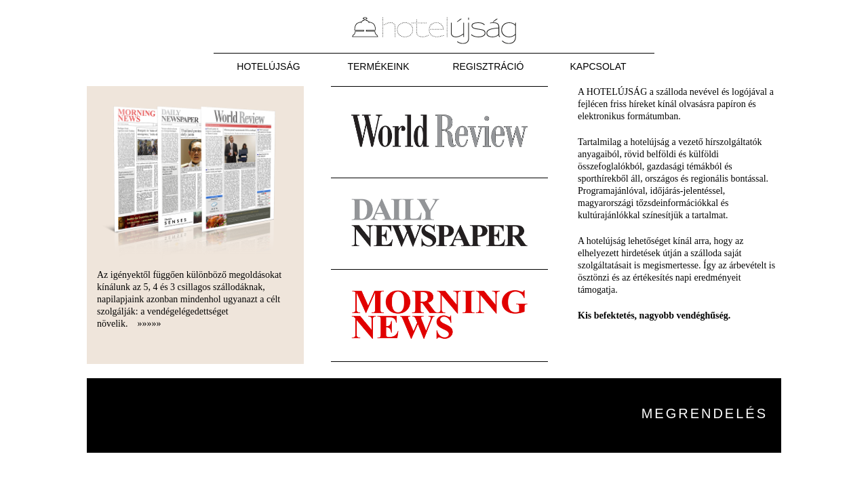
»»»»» (150, 324)
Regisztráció (488, 66)
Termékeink (378, 66)
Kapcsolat (598, 66)
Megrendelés (705, 413)
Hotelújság (268, 66)
